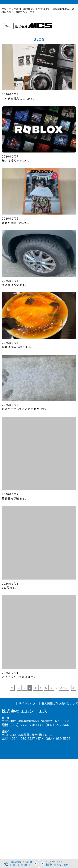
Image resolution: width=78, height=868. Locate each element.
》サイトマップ (26, 703)
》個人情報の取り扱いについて (58, 703)
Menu (8, 26)
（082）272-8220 (22, 725)
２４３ (64, 688)
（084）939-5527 (22, 738)
